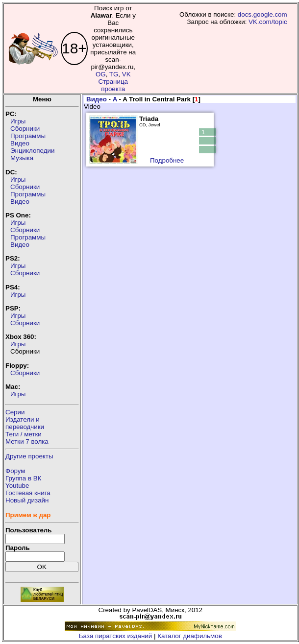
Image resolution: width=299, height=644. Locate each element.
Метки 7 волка (27, 441)
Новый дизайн (27, 500)
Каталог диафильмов (190, 636)
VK (126, 74)
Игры (18, 121)
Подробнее (167, 160)
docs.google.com (262, 14)
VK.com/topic (268, 22)
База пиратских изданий (115, 636)
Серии (15, 412)
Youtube (17, 486)
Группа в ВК (23, 478)
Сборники (25, 129)
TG (114, 74)
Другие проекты (29, 456)
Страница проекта (113, 85)
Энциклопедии (32, 151)
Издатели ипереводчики (25, 423)
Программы (28, 136)
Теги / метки (24, 434)
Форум (15, 471)
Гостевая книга (28, 493)
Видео (20, 143)
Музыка (22, 158)
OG (101, 74)
